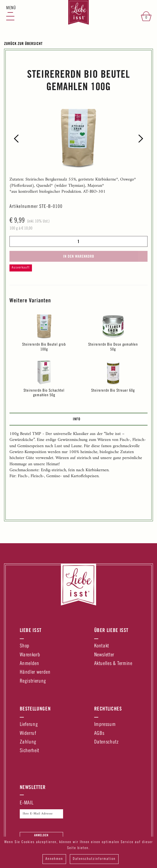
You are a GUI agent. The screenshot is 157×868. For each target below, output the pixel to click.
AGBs (99, 734)
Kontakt (102, 646)
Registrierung (33, 681)
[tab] (78, 419)
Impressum (105, 725)
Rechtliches (108, 709)
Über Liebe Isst (111, 630)
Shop (25, 646)
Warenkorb (30, 655)
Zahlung (28, 742)
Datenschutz (106, 742)
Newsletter (104, 655)
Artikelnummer (24, 207)
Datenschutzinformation (94, 859)
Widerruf (28, 734)
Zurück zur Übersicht (23, 43)
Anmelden (30, 664)
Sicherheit (30, 751)
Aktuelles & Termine (113, 664)
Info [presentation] (77, 419)
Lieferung (29, 725)
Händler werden (35, 672)
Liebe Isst (31, 630)
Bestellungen (35, 709)
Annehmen (54, 859)
